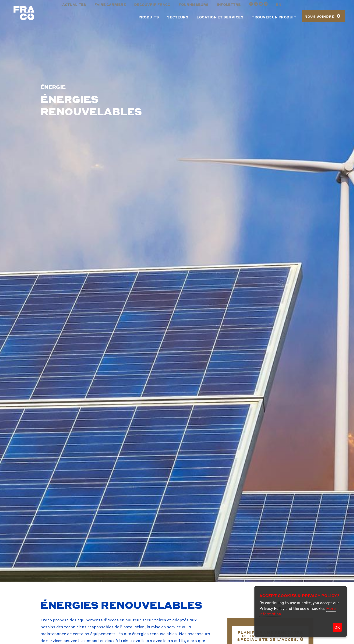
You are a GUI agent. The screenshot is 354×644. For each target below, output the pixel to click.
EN (279, 5)
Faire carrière (110, 5)
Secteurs (178, 17)
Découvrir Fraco (152, 5)
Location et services (220, 17)
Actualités (74, 5)
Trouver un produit (274, 17)
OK (337, 627)
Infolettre (229, 5)
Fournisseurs (194, 5)
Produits (149, 17)
